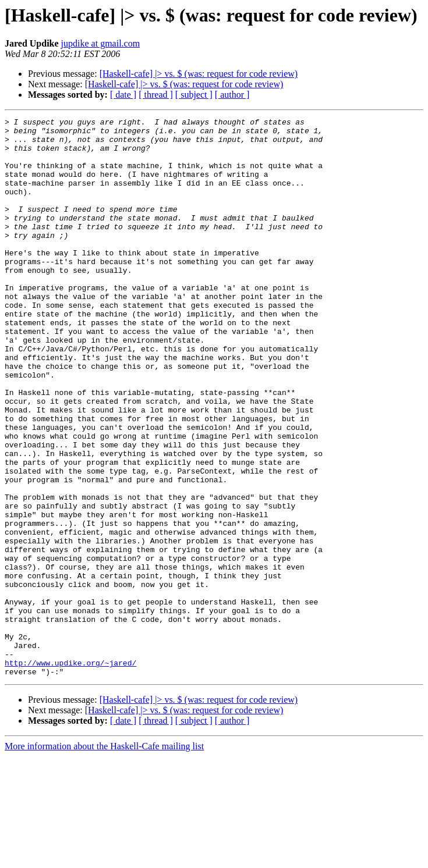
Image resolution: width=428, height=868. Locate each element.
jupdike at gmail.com (101, 43)
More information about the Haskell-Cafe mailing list (104, 858)
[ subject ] (194, 95)
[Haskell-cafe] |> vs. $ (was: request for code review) (199, 74)
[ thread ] (156, 95)
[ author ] (232, 95)
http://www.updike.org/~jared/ (70, 773)
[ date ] (123, 95)
